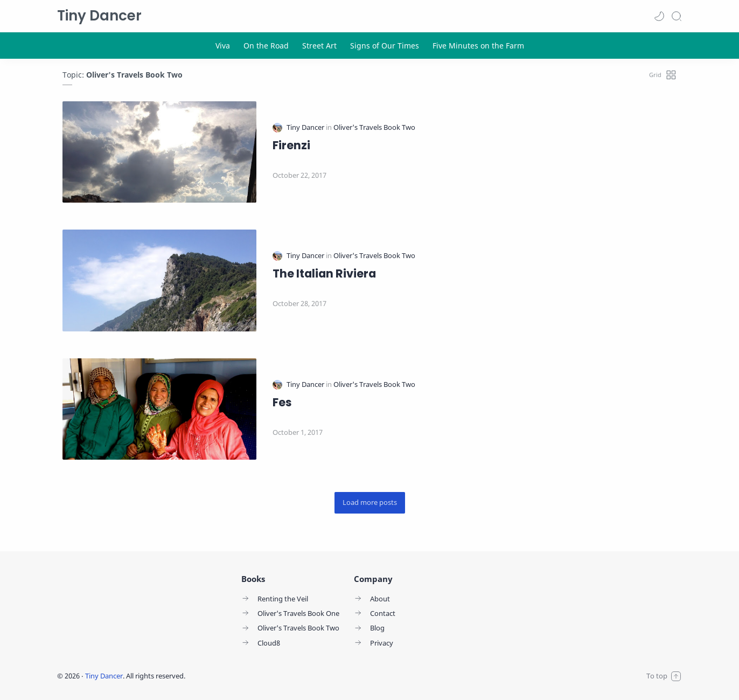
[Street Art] (319, 46)
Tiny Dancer (99, 16)
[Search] (677, 16)
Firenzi (291, 145)
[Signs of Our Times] (385, 46)
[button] (659, 16)
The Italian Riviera (324, 273)
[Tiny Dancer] (306, 127)
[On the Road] (266, 46)
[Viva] (223, 46)
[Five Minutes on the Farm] (478, 46)
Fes (282, 402)
